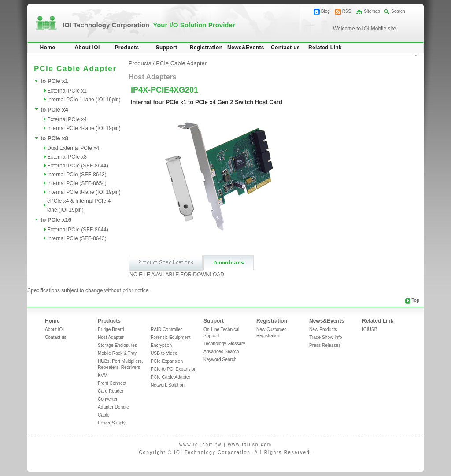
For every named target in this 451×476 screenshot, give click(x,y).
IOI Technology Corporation (149, 25)
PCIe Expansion (167, 361)
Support (167, 48)
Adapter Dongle (113, 407)
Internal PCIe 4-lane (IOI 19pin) (84, 128)
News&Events (246, 48)
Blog (325, 11)
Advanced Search (221, 351)
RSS (347, 11)
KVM (103, 375)
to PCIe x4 (54, 110)
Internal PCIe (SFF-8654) (77, 183)
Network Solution (168, 385)
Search (398, 11)
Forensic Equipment (171, 337)
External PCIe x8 (67, 157)
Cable (104, 415)
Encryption (161, 345)
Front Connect (112, 383)
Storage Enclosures (117, 345)
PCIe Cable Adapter (181, 63)
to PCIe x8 (54, 138)
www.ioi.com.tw (200, 444)
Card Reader (111, 391)
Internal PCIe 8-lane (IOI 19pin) (84, 192)
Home (48, 48)
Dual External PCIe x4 (73, 148)
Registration (206, 48)
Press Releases (325, 345)
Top (415, 300)
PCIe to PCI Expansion (174, 369)
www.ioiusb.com (250, 444)
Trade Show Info (325, 337)
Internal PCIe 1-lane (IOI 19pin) (84, 100)
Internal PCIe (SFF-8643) (77, 175)
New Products (323, 329)
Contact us (285, 48)
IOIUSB (370, 329)
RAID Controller (166, 329)
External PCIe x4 (67, 119)
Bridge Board (111, 329)
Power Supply (112, 423)
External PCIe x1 (67, 91)
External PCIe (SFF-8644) (78, 166)
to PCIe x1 (54, 81)
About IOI (87, 48)
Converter (108, 399)
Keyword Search (220, 359)
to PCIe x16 (56, 220)
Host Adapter (111, 337)
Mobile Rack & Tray (117, 353)
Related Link (325, 48)
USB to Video (164, 353)
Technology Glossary (224, 344)
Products (127, 48)
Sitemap (372, 11)
